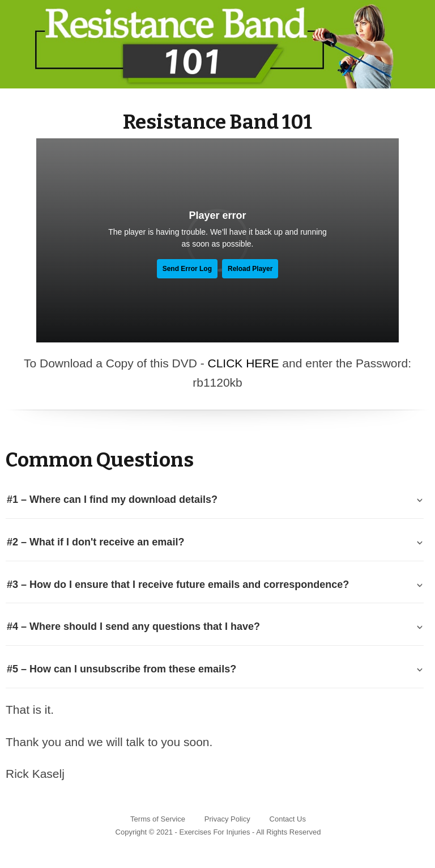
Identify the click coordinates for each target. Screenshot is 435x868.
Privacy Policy (227, 819)
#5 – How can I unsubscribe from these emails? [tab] (121, 669)
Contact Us (288, 819)
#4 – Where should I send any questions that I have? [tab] (133, 626)
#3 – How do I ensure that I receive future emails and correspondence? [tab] (178, 585)
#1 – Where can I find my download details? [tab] (112, 499)
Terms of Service (158, 819)
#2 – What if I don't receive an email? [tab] (95, 542)
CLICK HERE (243, 363)
